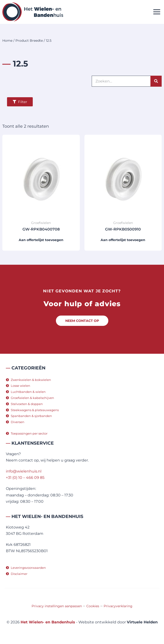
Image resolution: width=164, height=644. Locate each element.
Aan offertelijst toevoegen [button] (41, 240)
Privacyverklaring (118, 606)
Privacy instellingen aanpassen (57, 606)
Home (7, 41)
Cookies (93, 606)
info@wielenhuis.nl (24, 471)
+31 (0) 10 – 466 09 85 (25, 478)
